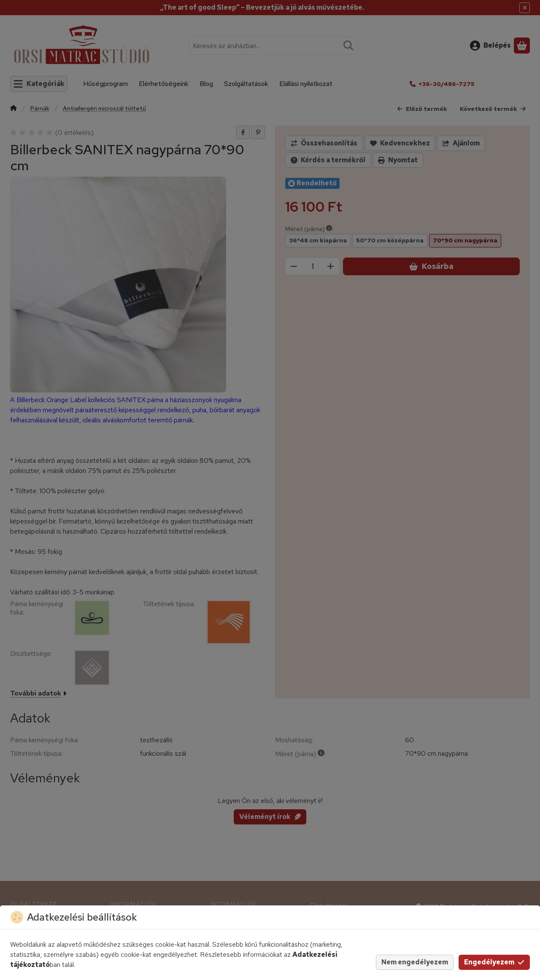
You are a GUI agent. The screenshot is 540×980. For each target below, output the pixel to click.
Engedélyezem (494, 962)
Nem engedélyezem (415, 962)
